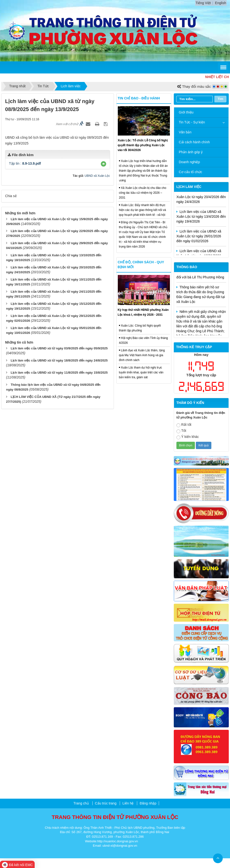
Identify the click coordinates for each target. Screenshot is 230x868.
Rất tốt (184, 425)
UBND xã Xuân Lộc (97, 176)
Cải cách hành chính (194, 142)
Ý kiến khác (188, 437)
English (221, 3)
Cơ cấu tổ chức (190, 172)
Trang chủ (81, 803)
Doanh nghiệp (189, 162)
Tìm (220, 99)
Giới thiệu (186, 112)
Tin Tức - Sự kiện (192, 122)
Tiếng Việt (203, 3)
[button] (103, 164)
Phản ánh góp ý (191, 152)
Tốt (181, 431)
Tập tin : (25, 163)
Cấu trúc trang (106, 803)
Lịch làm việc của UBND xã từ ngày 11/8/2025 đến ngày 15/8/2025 (59, 373)
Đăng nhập (148, 803)
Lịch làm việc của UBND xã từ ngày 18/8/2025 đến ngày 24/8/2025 (59, 360)
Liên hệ (128, 803)
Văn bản (185, 132)
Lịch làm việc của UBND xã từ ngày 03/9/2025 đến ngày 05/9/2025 (59, 348)
